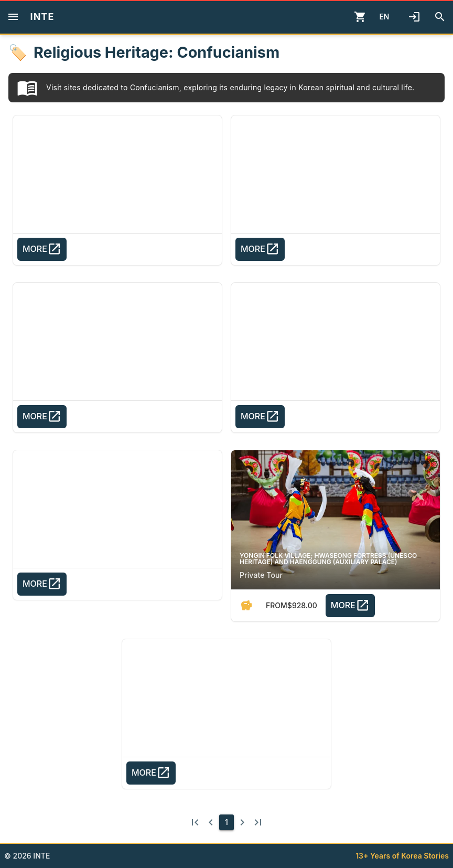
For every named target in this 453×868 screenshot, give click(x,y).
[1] (226, 822)
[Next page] (242, 822)
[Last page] (258, 822)
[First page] (195, 822)
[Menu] (13, 17)
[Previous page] (211, 822)
